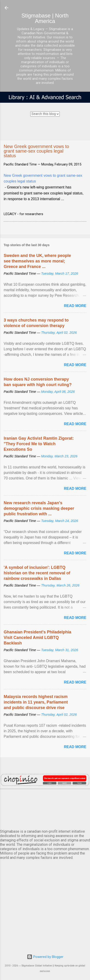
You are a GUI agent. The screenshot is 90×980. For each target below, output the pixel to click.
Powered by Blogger (45, 957)
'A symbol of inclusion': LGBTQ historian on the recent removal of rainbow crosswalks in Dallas (37, 573)
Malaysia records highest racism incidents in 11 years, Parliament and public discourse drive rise (36, 702)
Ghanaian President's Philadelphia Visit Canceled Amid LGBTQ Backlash (37, 638)
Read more (75, 306)
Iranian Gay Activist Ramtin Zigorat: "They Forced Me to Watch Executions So (39, 444)
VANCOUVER (45, 808)
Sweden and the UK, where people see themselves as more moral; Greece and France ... (37, 261)
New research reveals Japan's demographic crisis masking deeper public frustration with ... (39, 508)
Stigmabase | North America (45, 18)
